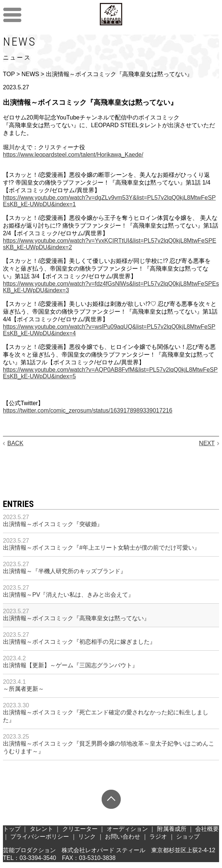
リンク (87, 837)
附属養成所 (172, 829)
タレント (41, 829)
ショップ (188, 837)
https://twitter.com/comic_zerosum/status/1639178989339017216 (88, 410)
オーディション (127, 829)
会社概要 (207, 829)
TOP (9, 74)
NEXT (207, 443)
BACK (15, 443)
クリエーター (80, 829)
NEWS (30, 74)
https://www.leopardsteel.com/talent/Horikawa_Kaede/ (73, 155)
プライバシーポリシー (40, 837)
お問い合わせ (123, 837)
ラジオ (158, 837)
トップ (12, 829)
